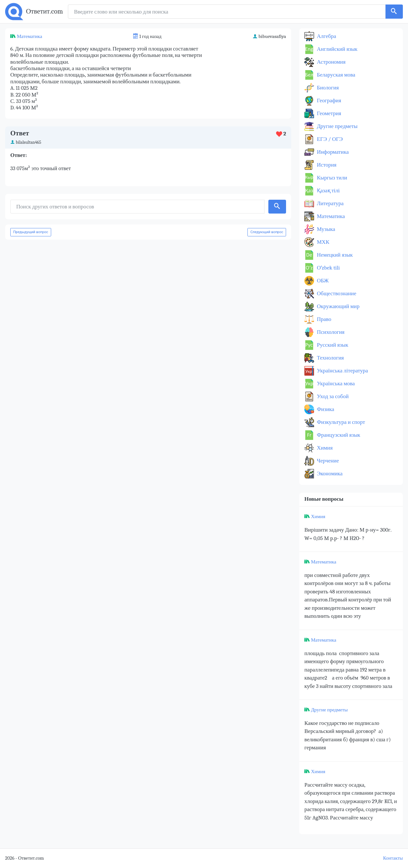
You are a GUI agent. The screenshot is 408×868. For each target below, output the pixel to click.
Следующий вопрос (267, 232)
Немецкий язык (334, 255)
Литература (330, 203)
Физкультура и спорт (340, 422)
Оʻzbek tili (328, 268)
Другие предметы (337, 126)
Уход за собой (332, 396)
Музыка (325, 229)
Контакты (393, 858)
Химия (324, 448)
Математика (29, 36)
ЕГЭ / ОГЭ (329, 139)
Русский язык (332, 345)
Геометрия (328, 113)
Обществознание (336, 293)
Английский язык (337, 49)
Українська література (342, 371)
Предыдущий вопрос (31, 232)
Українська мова (335, 384)
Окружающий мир (338, 306)
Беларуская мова (335, 75)
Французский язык (338, 435)
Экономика (329, 474)
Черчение (327, 461)
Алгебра (326, 36)
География (328, 101)
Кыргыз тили (331, 178)
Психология (330, 332)
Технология (330, 358)
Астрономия (331, 62)
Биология (327, 88)
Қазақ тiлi (328, 191)
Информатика (332, 152)
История (326, 165)
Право (323, 319)
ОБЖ (322, 281)
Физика (325, 409)
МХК (322, 242)
